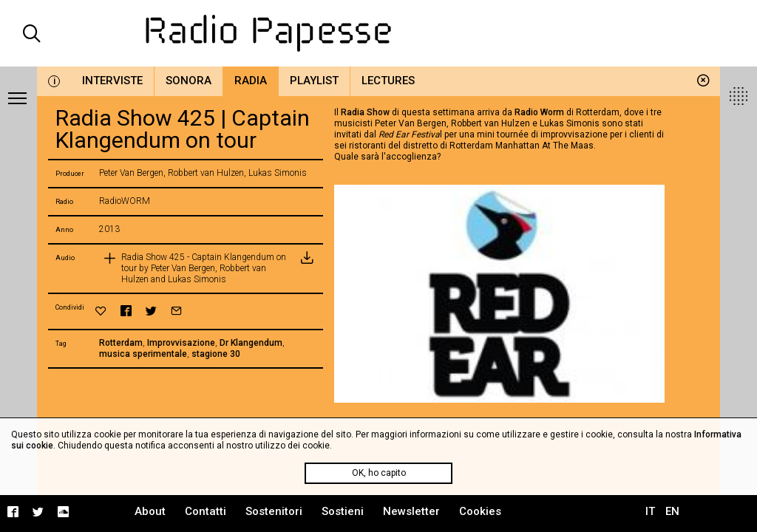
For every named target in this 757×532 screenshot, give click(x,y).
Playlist (314, 81)
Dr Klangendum (251, 343)
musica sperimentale (143, 354)
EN (672, 511)
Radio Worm (539, 112)
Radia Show (365, 112)
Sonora (189, 81)
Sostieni (343, 511)
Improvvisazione (181, 343)
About (150, 511)
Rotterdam (121, 343)
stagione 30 (216, 354)
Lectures (388, 81)
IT (650, 511)
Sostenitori (274, 511)
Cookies (480, 511)
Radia (251, 81)
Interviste (112, 81)
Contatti (206, 511)
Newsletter (411, 511)
